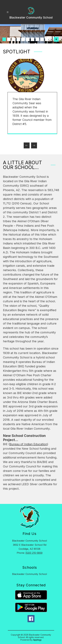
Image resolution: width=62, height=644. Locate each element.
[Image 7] (33, 39)
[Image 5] (23, 39)
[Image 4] (18, 39)
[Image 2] (9, 39)
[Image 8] (37, 39)
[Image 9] (42, 39)
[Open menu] (8, 12)
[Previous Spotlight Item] (27, 145)
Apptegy (37, 640)
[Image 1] (4, 39)
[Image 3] (14, 39)
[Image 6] (28, 39)
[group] (31, 97)
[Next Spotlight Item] (34, 145)
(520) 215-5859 (34, 553)
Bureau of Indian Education (28, 444)
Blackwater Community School (30, 574)
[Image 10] (47, 39)
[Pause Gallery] (56, 39)
